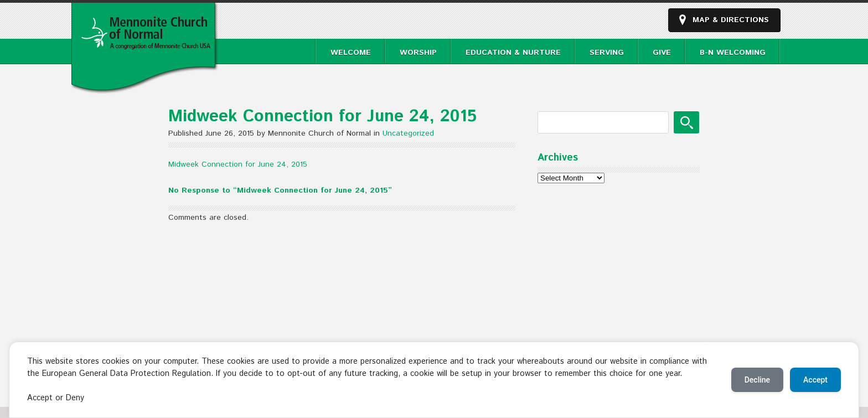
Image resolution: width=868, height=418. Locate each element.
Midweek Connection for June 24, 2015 (238, 164)
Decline (757, 380)
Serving (607, 53)
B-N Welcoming (733, 53)
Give (662, 53)
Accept (815, 380)
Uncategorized (408, 133)
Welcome (351, 53)
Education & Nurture (513, 53)
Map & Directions (731, 20)
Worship (418, 53)
